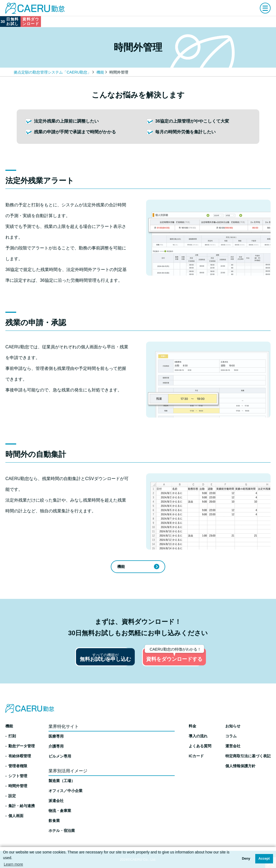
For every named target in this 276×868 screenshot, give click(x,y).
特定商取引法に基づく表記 (248, 756)
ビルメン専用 (60, 756)
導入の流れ (198, 736)
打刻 (12, 736)
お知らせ (233, 726)
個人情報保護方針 (240, 766)
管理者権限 (18, 766)
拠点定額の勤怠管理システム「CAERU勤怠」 (52, 72)
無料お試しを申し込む (82, 661)
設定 (12, 796)
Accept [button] (264, 859)
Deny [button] (246, 859)
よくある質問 (200, 746)
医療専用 (56, 736)
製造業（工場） (62, 781)
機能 (100, 72)
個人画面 (16, 816)
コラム (231, 736)
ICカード (196, 756)
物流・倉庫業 (60, 811)
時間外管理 (18, 786)
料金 (192, 726)
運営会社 (233, 746)
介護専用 (56, 746)
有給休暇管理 (20, 756)
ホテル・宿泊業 (62, 831)
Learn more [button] (13, 864)
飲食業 (54, 821)
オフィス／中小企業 (65, 791)
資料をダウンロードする (194, 659)
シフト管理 (18, 776)
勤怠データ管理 (22, 746)
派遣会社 (56, 801)
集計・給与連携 (22, 806)
